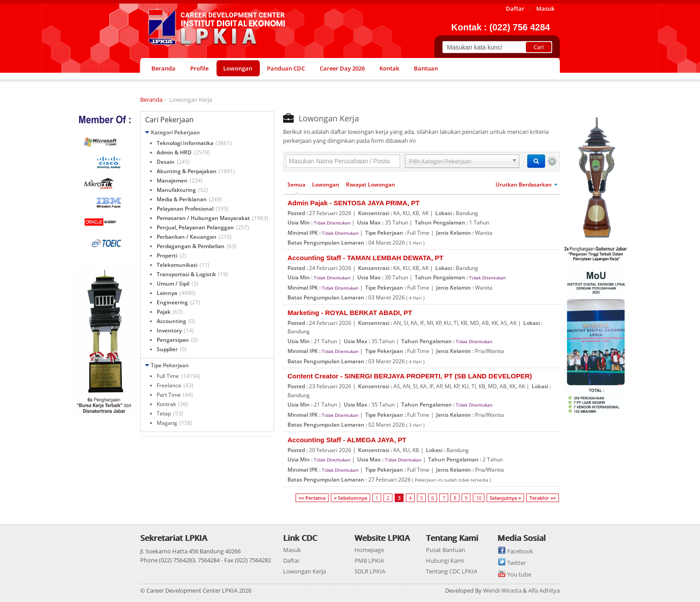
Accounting (171, 321)
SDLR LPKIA (370, 571)
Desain (166, 162)
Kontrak (166, 404)
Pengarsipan (173, 340)
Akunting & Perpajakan (187, 171)
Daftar (291, 560)
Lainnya (167, 293)
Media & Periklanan (182, 199)
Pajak (164, 312)
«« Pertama (312, 498)
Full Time (168, 376)
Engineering (172, 302)
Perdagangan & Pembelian (191, 246)
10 (479, 498)
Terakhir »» (543, 498)
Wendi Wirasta (502, 590)
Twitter (517, 563)
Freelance (169, 385)
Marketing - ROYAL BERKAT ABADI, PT (350, 313)
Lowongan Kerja (304, 571)
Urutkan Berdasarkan (527, 185)
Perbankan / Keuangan (187, 237)
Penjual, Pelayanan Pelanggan (195, 227)
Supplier (167, 349)
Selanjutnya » (505, 498)
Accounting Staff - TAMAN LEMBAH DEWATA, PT (365, 258)
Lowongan (326, 185)
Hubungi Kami (445, 560)
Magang (167, 423)
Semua (296, 185)
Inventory (169, 330)
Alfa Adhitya (544, 590)
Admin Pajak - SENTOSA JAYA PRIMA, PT (354, 203)
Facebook (520, 551)
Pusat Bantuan (446, 550)
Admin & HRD (174, 152)
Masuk (292, 550)
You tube (519, 574)
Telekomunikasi (177, 265)
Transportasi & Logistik (186, 274)
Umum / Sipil (173, 284)
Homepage (369, 550)
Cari (539, 47)
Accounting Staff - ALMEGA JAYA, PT (347, 440)
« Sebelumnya (350, 498)
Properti (167, 255)
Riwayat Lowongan (371, 185)
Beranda (151, 100)
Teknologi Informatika (185, 143)
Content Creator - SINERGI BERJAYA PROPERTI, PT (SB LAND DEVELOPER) (410, 376)
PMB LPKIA (369, 560)
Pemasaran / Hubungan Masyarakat (203, 218)
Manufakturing (176, 190)
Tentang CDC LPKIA (452, 571)
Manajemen (172, 181)
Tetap (164, 413)
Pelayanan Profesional (185, 209)
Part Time (169, 395)
